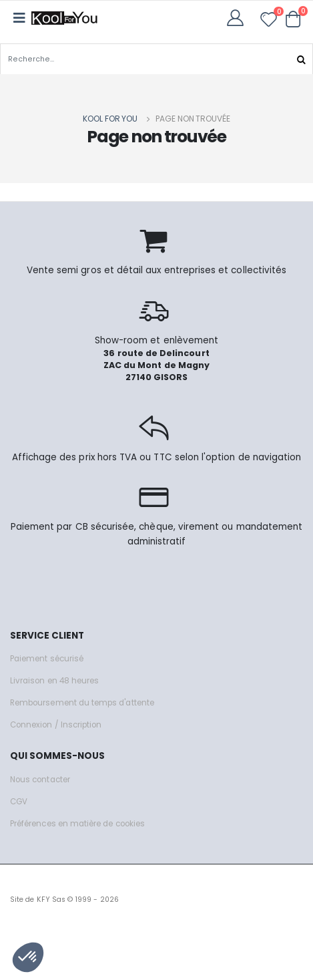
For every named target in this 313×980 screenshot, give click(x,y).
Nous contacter (40, 780)
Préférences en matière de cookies (77, 824)
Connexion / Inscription (56, 725)
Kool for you (110, 119)
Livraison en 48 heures (54, 681)
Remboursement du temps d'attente (82, 703)
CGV (19, 802)
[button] (293, 19)
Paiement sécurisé (47, 659)
